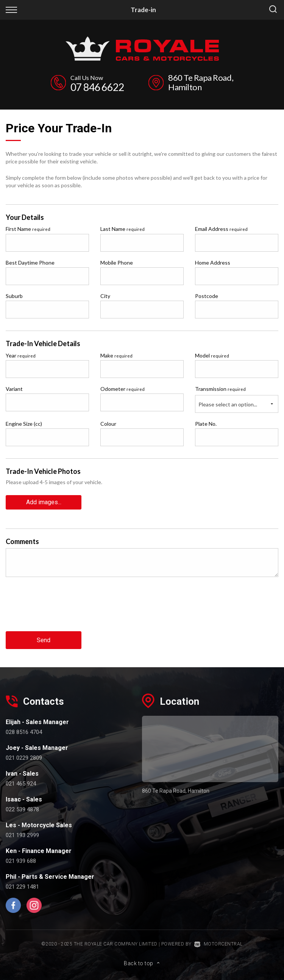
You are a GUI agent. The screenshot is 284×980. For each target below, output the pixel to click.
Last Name (122, 229)
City (105, 296)
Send (44, 640)
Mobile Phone (117, 263)
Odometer (122, 389)
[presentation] (63, 610)
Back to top (142, 963)
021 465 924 (21, 784)
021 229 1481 (22, 887)
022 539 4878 (22, 809)
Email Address (221, 229)
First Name (28, 229)
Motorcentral (218, 944)
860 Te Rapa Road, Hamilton (201, 82)
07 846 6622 (97, 87)
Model (212, 355)
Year (21, 355)
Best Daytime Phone (30, 263)
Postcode (207, 296)
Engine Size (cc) (24, 424)
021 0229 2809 (24, 758)
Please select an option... (228, 404)
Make (116, 355)
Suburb (14, 296)
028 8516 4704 (24, 732)
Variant (14, 389)
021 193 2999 (22, 835)
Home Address (213, 263)
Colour (108, 424)
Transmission (220, 389)
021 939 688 (21, 861)
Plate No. (206, 424)
